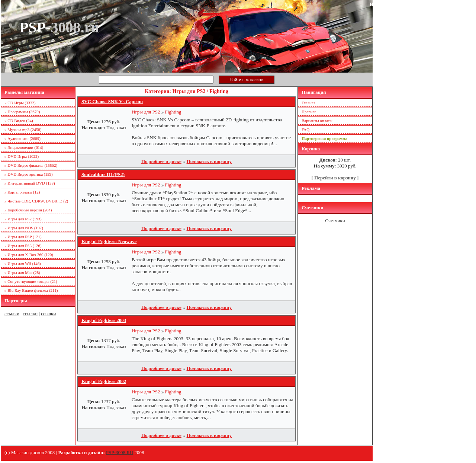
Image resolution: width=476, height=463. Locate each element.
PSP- (59, 27)
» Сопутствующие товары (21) (31, 281)
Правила (309, 112)
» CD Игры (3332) (20, 103)
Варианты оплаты (317, 121)
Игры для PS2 (146, 112)
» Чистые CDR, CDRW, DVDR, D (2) (36, 201)
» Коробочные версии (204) (28, 210)
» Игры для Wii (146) (23, 264)
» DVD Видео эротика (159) (29, 174)
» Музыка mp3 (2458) (23, 130)
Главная (308, 103)
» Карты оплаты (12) (22, 192)
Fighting (173, 112)
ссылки (12, 314)
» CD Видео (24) (19, 121)
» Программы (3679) (22, 112)
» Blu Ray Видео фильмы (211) (31, 290)
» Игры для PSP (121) (23, 237)
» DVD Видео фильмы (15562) (31, 165)
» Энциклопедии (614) (24, 147)
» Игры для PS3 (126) (23, 246)
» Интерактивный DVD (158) (30, 183)
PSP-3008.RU (120, 452)
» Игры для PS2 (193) (23, 219)
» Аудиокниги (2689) (22, 138)
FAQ (305, 130)
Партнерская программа (324, 138)
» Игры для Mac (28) (22, 272)
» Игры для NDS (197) (24, 228)
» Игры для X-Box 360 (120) (29, 255)
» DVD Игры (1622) (22, 156)
